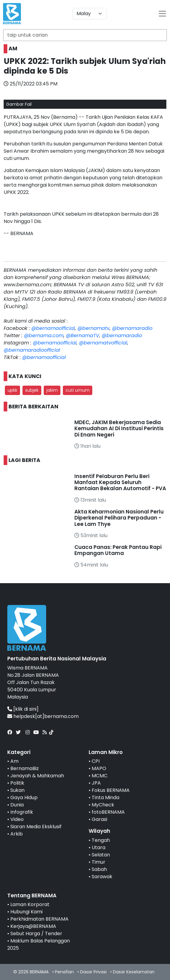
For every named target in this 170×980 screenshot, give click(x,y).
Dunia (17, 805)
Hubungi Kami (26, 912)
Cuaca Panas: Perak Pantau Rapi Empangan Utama (118, 550)
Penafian (64, 972)
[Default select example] (90, 14)
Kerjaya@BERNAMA (33, 926)
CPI (96, 761)
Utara (99, 847)
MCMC (100, 776)
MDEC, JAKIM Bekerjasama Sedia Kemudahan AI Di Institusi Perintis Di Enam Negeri (119, 429)
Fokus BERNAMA (111, 790)
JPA (96, 783)
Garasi (99, 819)
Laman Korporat (30, 904)
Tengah (101, 840)
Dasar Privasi (93, 972)
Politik (17, 783)
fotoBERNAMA (108, 812)
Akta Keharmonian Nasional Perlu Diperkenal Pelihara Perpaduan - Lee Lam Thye (119, 518)
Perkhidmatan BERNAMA (39, 919)
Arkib (17, 834)
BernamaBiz (25, 768)
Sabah (99, 869)
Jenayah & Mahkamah (37, 776)
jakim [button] (52, 390)
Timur (99, 862)
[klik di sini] (26, 709)
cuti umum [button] (78, 390)
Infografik (22, 812)
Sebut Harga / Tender (36, 933)
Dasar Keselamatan (134, 972)
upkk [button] (12, 390)
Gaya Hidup (24, 797)
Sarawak (102, 877)
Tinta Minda (105, 797)
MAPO (99, 768)
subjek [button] (32, 390)
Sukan (17, 790)
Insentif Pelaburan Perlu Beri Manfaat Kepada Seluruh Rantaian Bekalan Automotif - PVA (120, 482)
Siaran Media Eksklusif (36, 827)
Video (17, 819)
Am (14, 761)
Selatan (101, 855)
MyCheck (103, 805)
